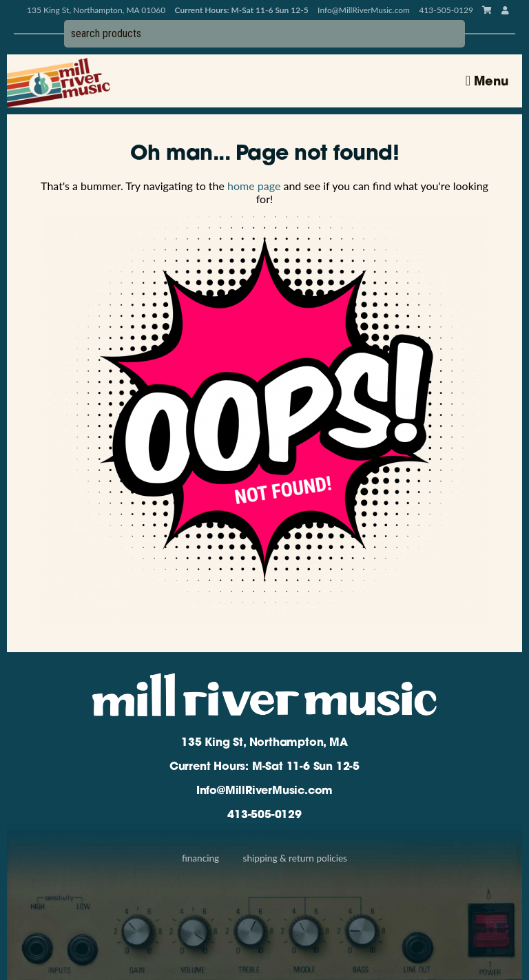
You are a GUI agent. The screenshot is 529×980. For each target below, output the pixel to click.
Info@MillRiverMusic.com (364, 10)
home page (254, 186)
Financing (200, 858)
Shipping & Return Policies (295, 858)
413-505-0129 (264, 815)
